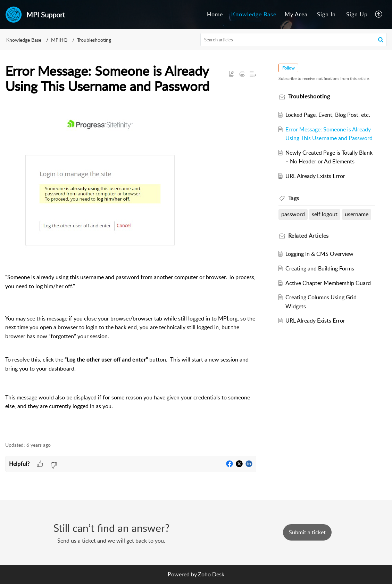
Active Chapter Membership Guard (328, 283)
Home (215, 14)
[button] (379, 15)
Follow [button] (288, 68)
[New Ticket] (307, 532)
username (357, 214)
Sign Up (357, 14)
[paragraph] (131, 271)
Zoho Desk (211, 574)
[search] (294, 40)
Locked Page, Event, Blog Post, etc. (328, 115)
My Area (296, 14)
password (293, 214)
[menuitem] (215, 15)
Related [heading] (308, 236)
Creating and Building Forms (320, 268)
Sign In (326, 14)
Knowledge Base (254, 14)
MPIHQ (59, 40)
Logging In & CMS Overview (319, 254)
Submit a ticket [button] (307, 532)
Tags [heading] (294, 198)
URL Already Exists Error (315, 176)
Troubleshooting (94, 40)
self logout (325, 214)
